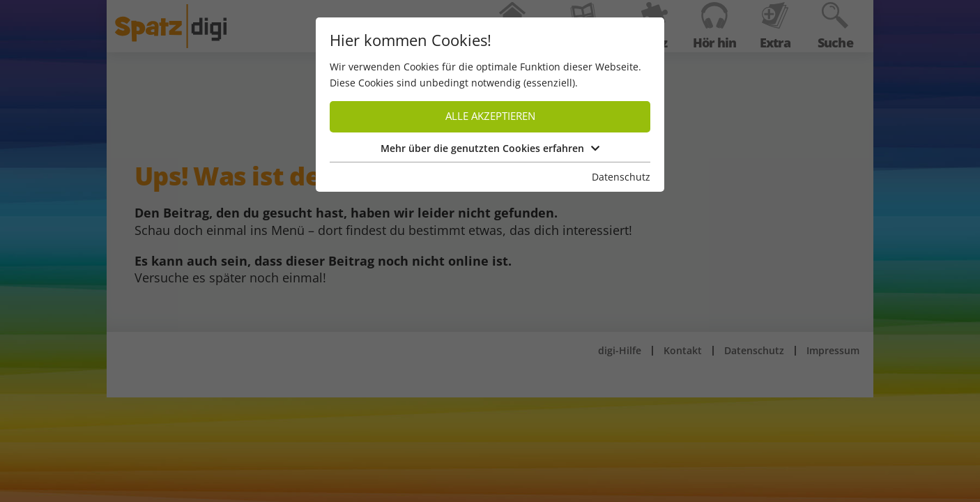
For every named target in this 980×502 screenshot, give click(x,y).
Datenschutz (621, 177)
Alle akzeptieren (490, 116)
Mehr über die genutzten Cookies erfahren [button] (490, 148)
